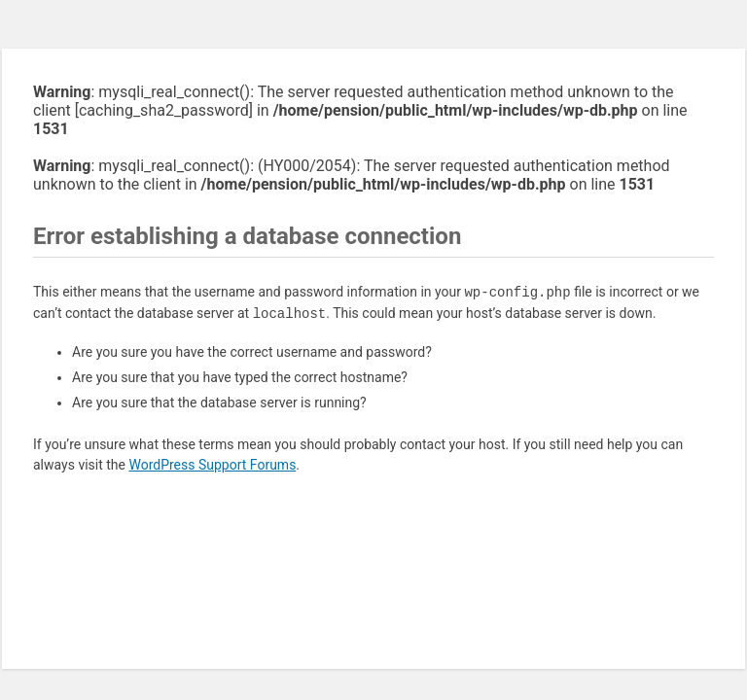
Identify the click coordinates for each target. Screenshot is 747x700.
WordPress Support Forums (212, 465)
